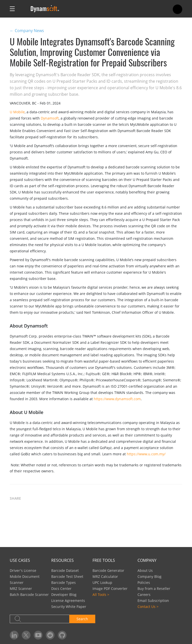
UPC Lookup (102, 582)
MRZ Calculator (105, 576)
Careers (144, 595)
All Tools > (101, 595)
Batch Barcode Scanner (29, 595)
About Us (145, 570)
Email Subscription (153, 601)
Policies (144, 582)
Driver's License (23, 570)
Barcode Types (63, 582)
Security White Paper (69, 607)
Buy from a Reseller (154, 588)
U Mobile (17, 112)
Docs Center (61, 588)
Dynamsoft (50, 118)
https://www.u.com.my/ (146, 454)
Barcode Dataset (65, 570)
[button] (31, 499)
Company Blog (149, 576)
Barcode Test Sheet (67, 576)
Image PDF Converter (110, 588)
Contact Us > (148, 607)
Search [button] (82, 619)
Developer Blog (64, 595)
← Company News (27, 31)
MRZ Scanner (21, 588)
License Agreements (68, 601)
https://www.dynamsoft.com (117, 399)
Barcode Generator (108, 570)
